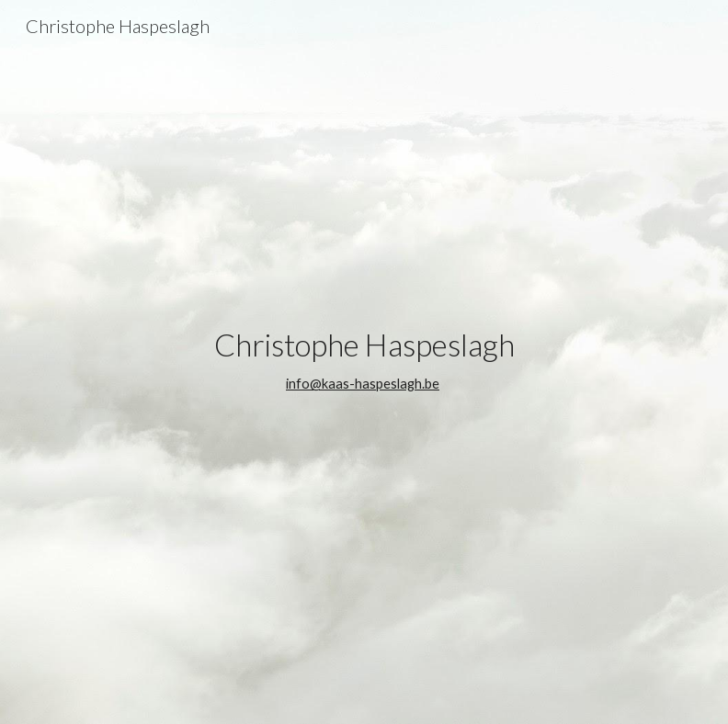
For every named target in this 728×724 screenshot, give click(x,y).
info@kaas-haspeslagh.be (363, 384)
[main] (364, 362)
